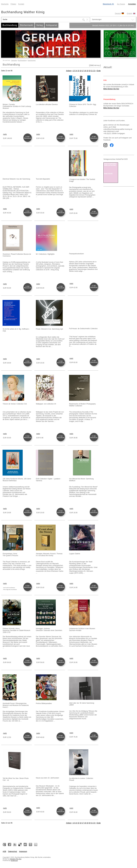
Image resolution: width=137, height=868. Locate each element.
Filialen (13, 4)
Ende (99, 71)
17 (83, 71)
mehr (5, 134)
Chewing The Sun (16, 859)
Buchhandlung (10, 25)
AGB (4, 851)
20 (90, 71)
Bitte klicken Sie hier (111, 89)
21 (92, 71)
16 (81, 71)
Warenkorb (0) (108, 4)
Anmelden (132, 4)
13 (74, 71)
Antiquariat (51, 25)
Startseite (5, 4)
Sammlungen (32, 60)
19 (87, 71)
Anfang (69, 71)
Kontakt (21, 4)
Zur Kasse (121, 4)
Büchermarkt (27, 25)
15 (78, 71)
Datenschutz (13, 851)
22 (94, 71)
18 (85, 71)
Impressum (23, 851)
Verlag (39, 25)
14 (76, 71)
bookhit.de (14, 860)
